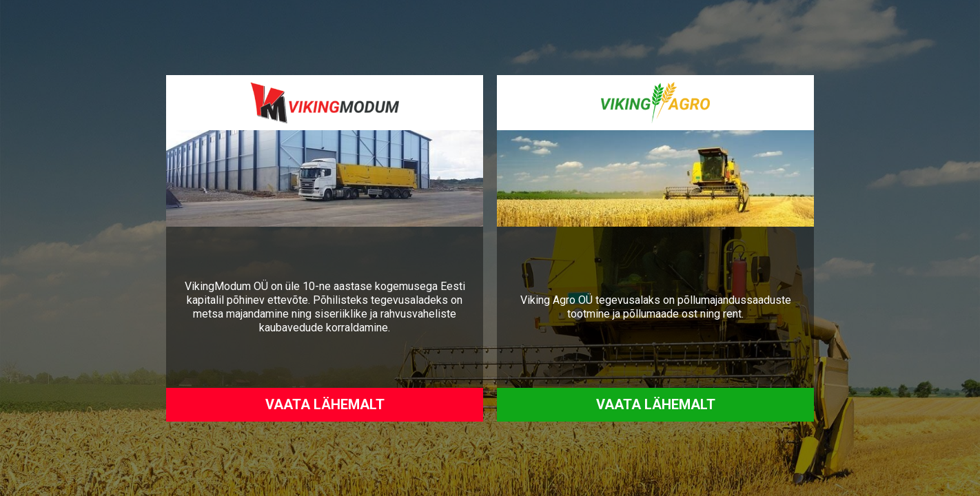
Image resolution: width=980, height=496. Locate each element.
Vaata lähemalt (325, 404)
